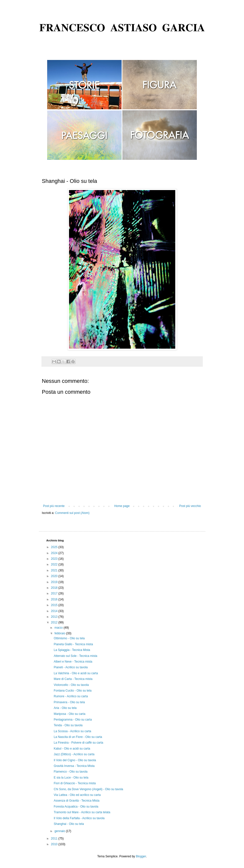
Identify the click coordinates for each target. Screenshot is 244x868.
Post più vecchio (190, 506)
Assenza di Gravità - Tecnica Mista (76, 801)
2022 (55, 564)
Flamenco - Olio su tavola (70, 772)
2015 (55, 605)
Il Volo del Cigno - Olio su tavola (75, 760)
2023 (55, 559)
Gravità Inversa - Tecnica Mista (74, 766)
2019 (55, 582)
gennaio (60, 831)
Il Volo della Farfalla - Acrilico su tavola (79, 818)
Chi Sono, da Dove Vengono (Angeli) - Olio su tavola (88, 789)
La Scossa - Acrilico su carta (72, 731)
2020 (55, 576)
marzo (59, 628)
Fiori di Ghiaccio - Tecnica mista (75, 783)
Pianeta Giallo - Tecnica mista (73, 644)
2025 (55, 547)
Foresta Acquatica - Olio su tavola (76, 807)
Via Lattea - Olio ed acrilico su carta (77, 795)
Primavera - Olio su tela (69, 702)
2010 (55, 844)
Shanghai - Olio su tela (69, 824)
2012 (55, 622)
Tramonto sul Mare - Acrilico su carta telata (82, 812)
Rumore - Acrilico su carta (71, 696)
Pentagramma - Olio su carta (73, 720)
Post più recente (54, 506)
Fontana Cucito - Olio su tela (72, 691)
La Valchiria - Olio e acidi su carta (76, 673)
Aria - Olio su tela (65, 708)
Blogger (141, 856)
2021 (55, 570)
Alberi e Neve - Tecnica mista (73, 662)
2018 (55, 588)
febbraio (60, 633)
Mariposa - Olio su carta (69, 714)
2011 (55, 839)
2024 (55, 553)
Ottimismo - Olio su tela (69, 638)
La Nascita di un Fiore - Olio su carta (78, 737)
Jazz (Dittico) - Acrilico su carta (74, 754)
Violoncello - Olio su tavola (71, 685)
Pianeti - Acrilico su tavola (71, 667)
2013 (55, 617)
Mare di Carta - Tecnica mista (73, 679)
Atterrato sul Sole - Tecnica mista (75, 656)
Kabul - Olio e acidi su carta (72, 749)
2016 (55, 599)
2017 (55, 593)
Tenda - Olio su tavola (68, 725)
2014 (55, 611)
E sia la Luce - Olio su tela (71, 778)
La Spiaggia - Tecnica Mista (72, 650)
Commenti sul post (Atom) (72, 513)
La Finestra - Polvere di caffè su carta (78, 743)
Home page (122, 506)
